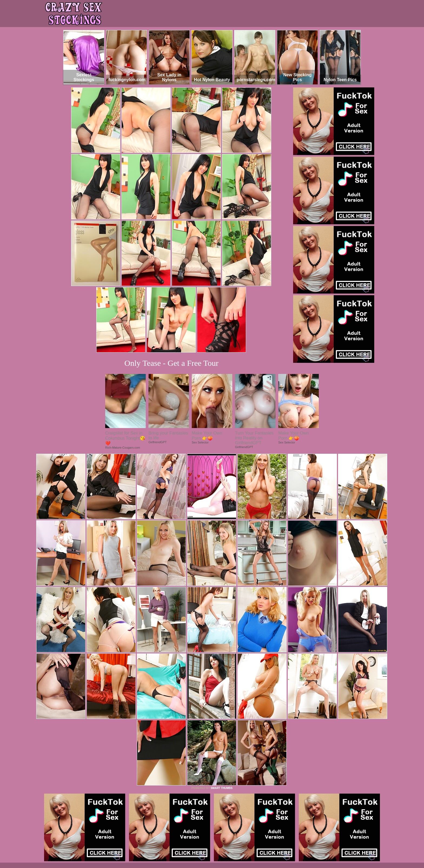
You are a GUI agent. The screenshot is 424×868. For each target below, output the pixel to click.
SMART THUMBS (222, 788)
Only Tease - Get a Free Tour (171, 363)
